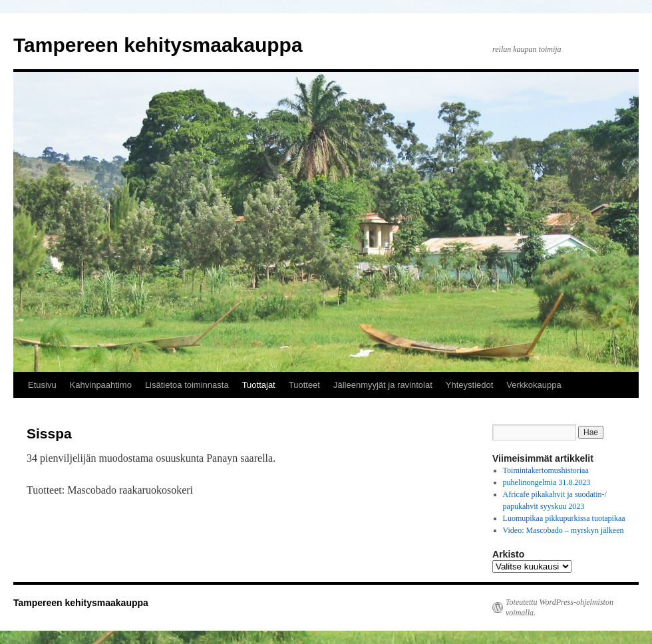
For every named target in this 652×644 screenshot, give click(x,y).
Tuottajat (259, 385)
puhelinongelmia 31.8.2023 (547, 482)
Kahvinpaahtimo (101, 385)
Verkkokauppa (534, 385)
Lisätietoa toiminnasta (187, 385)
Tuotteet (304, 385)
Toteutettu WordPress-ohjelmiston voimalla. (560, 607)
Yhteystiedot (470, 385)
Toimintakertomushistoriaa (546, 470)
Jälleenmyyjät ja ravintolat (383, 385)
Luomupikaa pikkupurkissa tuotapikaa (564, 518)
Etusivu (42, 385)
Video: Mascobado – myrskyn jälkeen (564, 530)
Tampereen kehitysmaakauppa (158, 45)
